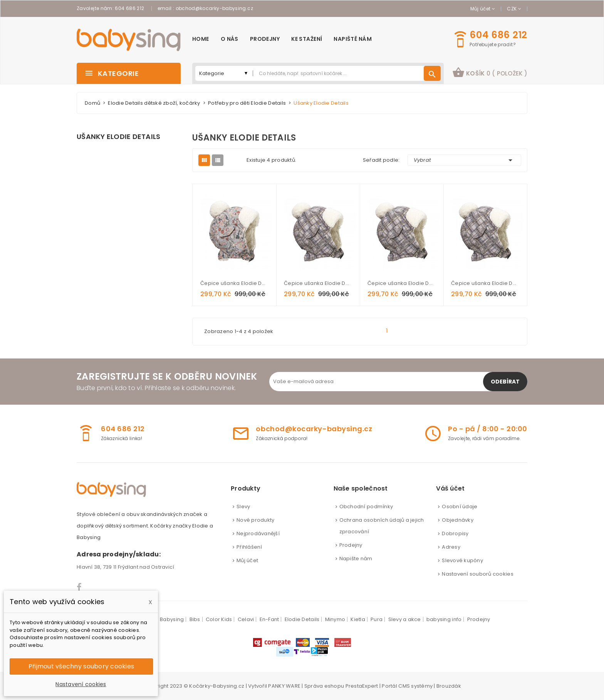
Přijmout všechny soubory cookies (81, 666)
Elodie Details (302, 619)
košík (490, 72)
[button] (490, 73)
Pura (377, 619)
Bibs (195, 619)
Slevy (243, 507)
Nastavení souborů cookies (478, 574)
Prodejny (351, 545)
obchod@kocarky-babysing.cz (214, 8)
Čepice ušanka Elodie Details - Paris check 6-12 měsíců (318, 283)
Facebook (80, 587)
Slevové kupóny (462, 560)
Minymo (335, 619)
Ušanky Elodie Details (118, 137)
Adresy (451, 547)
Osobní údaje (460, 507)
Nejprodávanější (258, 533)
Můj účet (247, 560)
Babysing (172, 619)
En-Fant (269, 619)
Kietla (358, 619)
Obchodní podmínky (366, 507)
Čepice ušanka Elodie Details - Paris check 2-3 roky (485, 283)
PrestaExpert (362, 686)
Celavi (246, 619)
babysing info (444, 619)
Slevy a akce (405, 619)
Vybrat (465, 160)
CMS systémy (415, 686)
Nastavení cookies (81, 684)
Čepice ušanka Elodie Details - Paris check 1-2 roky (402, 283)
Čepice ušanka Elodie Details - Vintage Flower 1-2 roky (234, 283)
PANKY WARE (284, 686)
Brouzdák (449, 686)
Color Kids (219, 619)
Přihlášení (249, 547)
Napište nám (356, 558)
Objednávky (458, 520)
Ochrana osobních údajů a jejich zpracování (382, 526)
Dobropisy (455, 533)
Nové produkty (255, 520)
